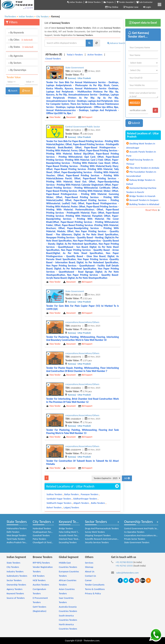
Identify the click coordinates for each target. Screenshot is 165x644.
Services (89, 563)
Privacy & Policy (93, 593)
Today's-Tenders (75, 55)
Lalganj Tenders (71, 507)
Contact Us (90, 576)
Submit (134, 123)
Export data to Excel (143, 23)
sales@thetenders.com (128, 573)
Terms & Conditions (95, 589)
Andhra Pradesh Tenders (18, 542)
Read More (152, 210)
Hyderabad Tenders (42, 528)
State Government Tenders (137, 542)
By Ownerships (17, 70)
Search (13, 91)
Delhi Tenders (13, 532)
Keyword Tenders (72, 522)
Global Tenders (93, 2)
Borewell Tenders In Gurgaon (144, 200)
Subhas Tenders (54, 494)
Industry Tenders (15, 571)
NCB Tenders (39, 580)
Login (147, 7)
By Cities (20, 40)
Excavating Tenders (68, 542)
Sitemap (89, 567)
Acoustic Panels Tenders (70, 535)
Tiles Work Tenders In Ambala (144, 168)
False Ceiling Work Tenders (71, 532)
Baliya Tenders (72, 494)
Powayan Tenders (89, 494)
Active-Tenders (95, 55)
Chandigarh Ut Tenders (43, 542)
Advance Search (116, 43)
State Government (75, 68)
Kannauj (72, 78)
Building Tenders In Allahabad (144, 204)
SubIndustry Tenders (17, 576)
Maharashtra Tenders (17, 528)
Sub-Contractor (144, 2)
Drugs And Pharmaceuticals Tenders (102, 528)
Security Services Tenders (97, 542)
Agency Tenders (15, 589)
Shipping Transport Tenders (98, 535)
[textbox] (65, 43)
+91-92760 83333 (124, 562)
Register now (131, 7)
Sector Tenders (96, 522)
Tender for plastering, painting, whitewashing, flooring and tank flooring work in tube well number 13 (82, 432)
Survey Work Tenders (95, 532)
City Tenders (42, 522)
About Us (90, 571)
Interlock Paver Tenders (70, 539)
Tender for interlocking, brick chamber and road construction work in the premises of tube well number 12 (82, 400)
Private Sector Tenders (135, 539)
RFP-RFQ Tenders (41, 563)
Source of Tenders (16, 598)
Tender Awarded (125, 2)
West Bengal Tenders (16, 535)
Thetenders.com (91, 641)
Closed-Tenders (53, 59)
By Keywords (16, 33)
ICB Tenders (39, 576)
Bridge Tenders (66, 528)
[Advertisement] (22, 149)
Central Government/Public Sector (83, 127)
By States (21, 47)
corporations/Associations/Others (82, 322)
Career (88, 580)
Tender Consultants (95, 585)
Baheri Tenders (54, 507)
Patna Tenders (39, 539)
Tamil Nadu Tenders (16, 539)
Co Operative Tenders (134, 532)
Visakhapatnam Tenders (44, 532)
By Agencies (16, 56)
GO (127, 478)
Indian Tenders (75, 2)
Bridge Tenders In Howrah (142, 196)
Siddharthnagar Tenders (85, 499)
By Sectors (15, 63)
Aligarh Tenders (81, 503)
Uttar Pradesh (84, 78)
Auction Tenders (41, 585)
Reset (26, 91)
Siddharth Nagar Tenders (59, 503)
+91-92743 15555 (124, 566)
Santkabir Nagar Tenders (59, 499)
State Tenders (17, 522)
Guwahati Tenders (41, 535)
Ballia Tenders (98, 503)
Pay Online (112, 7)
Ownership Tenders (138, 522)
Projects (109, 2)
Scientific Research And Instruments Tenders (106, 539)
